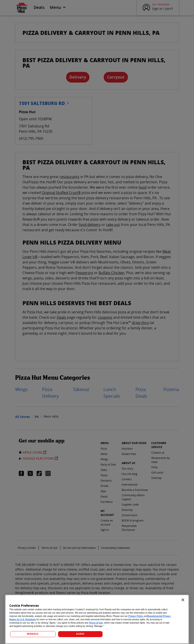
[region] (97, 619)
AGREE (80, 634)
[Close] (183, 600)
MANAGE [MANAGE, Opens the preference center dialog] (33, 634)
